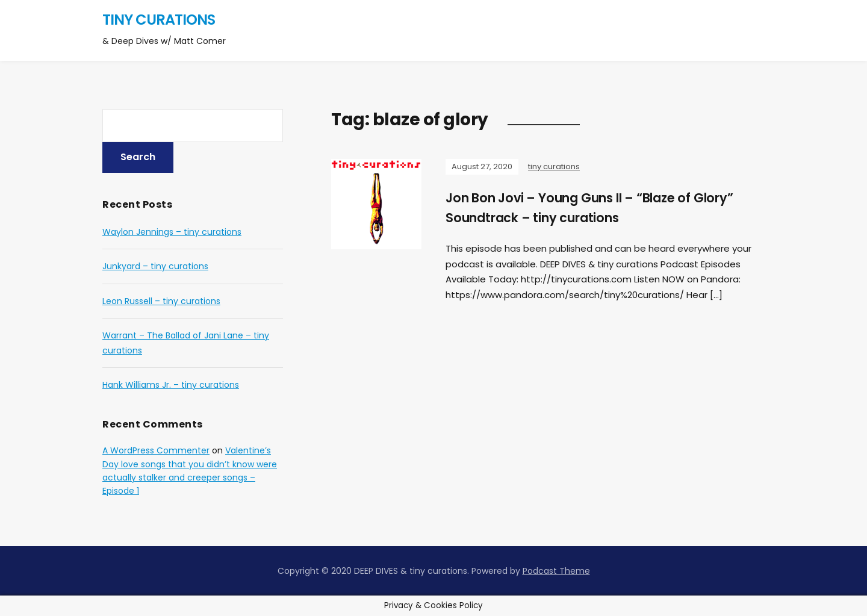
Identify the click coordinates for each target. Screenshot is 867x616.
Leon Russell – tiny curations (161, 301)
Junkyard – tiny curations (155, 266)
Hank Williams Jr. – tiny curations (171, 385)
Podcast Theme (556, 571)
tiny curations (159, 20)
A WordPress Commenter (156, 450)
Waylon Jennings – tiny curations (172, 232)
